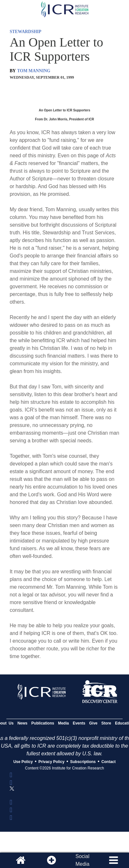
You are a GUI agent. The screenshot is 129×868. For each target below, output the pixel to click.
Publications (43, 723)
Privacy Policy (51, 762)
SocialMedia (83, 860)
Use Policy (23, 762)
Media (63, 723)
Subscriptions (83, 762)
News (22, 723)
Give (93, 723)
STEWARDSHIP (25, 32)
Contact (109, 762)
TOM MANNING (34, 71)
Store (106, 723)
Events (79, 723)
